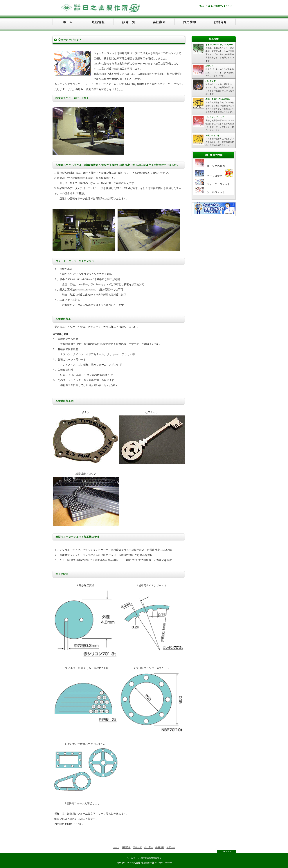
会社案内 (159, 22)
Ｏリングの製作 (210, 163)
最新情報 (98, 22)
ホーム (68, 22)
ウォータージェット (213, 182)
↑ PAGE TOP (226, 851)
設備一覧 (129, 22)
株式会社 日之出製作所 (143, 863)
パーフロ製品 (214, 173)
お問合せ (220, 22)
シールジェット (210, 190)
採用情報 (190, 22)
